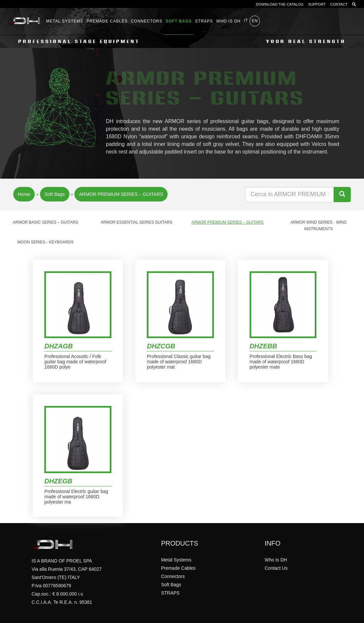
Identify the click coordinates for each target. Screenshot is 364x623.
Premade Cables (107, 21)
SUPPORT (317, 4)
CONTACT (339, 4)
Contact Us (276, 568)
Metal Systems (65, 21)
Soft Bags (179, 21)
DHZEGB (58, 481)
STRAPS (204, 21)
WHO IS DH (228, 21)
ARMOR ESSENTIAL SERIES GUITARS (137, 222)
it (246, 21)
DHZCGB (161, 346)
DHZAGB (59, 346)
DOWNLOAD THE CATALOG (280, 4)
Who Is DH (276, 560)
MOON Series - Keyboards (46, 242)
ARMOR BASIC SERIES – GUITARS (45, 222)
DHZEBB (263, 346)
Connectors (147, 21)
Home (24, 194)
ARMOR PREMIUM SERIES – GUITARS (121, 194)
